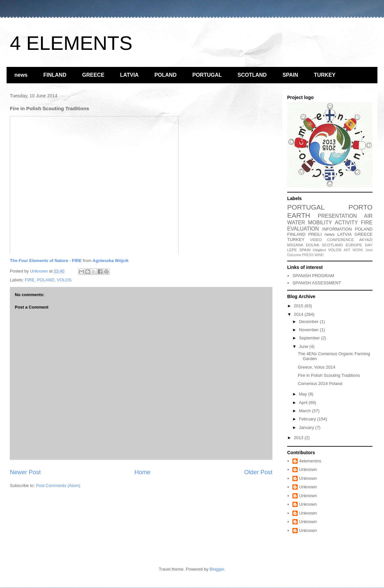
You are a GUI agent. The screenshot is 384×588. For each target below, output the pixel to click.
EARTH (299, 215)
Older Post (258, 472)
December (309, 322)
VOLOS (64, 280)
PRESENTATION (337, 216)
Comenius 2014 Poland (320, 384)
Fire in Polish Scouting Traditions (329, 375)
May (304, 394)
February (308, 419)
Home (143, 472)
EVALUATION (303, 229)
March (306, 411)
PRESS (308, 255)
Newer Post (25, 472)
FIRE (30, 280)
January (307, 427)
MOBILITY (320, 223)
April (304, 403)
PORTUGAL (207, 75)
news (21, 75)
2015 (299, 306)
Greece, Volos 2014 (316, 367)
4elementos (310, 461)
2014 (299, 314)
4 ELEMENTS (71, 43)
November (309, 330)
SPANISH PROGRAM (313, 276)
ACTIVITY (346, 223)
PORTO (361, 207)
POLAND (165, 75)
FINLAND (55, 75)
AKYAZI (366, 240)
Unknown (308, 469)
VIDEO (316, 240)
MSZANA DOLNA (303, 245)
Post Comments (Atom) (58, 486)
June (304, 346)
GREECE (93, 75)
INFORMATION (337, 229)
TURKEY (325, 75)
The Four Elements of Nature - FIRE (46, 261)
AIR (368, 216)
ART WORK (353, 250)
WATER (296, 223)
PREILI (315, 234)
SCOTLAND (252, 75)
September (310, 338)
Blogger (217, 569)
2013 (299, 438)
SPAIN (290, 75)
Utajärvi (319, 250)
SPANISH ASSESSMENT (317, 283)
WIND (319, 255)
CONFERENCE (340, 240)
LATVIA (129, 75)
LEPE (292, 250)
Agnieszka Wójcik (111, 261)
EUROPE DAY (359, 245)
